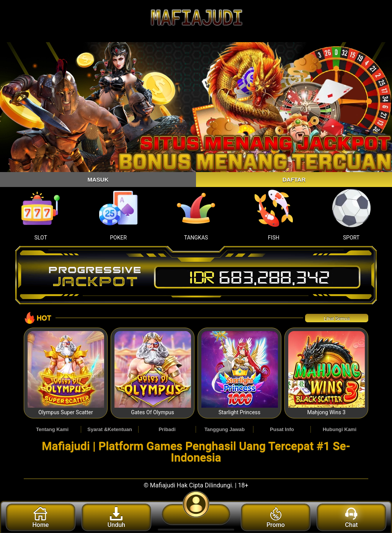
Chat (351, 518)
